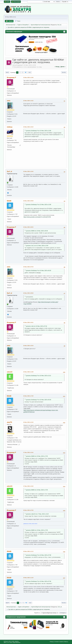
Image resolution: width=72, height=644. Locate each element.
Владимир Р (11, 78)
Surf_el (59, 25)
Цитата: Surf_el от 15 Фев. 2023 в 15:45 (37, 246)
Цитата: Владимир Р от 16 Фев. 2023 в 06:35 (38, 271)
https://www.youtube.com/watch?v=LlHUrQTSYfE (37, 217)
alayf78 (9, 422)
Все (30, 72)
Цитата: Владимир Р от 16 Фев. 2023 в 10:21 (38, 376)
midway (10, 127)
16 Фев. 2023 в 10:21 (28, 322)
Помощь (52, 642)
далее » (63, 67)
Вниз (7, 72)
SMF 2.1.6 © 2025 (8, 642)
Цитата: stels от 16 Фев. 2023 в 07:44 (36, 326)
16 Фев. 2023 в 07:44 (28, 267)
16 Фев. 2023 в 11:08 (28, 372)
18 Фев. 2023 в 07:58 (28, 510)
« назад (57, 67)
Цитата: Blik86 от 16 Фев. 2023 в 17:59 (37, 456)
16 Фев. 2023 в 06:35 (28, 227)
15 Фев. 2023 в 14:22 (28, 101)
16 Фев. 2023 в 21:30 (28, 422)
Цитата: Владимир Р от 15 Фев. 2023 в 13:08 (38, 131)
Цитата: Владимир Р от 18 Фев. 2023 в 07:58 (38, 555)
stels (9, 101)
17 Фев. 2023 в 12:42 (28, 452)
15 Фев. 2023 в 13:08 (28, 77)
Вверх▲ (66, 642)
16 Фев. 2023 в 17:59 (28, 396)
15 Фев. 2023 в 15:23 (28, 127)
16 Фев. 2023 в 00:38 (28, 201)
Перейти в (37, 613)
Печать (64, 72)
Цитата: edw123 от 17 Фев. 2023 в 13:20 (37, 514)
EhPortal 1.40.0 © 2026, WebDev (11, 641)
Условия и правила (59, 642)
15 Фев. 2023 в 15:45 (28, 171)
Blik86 (9, 201)
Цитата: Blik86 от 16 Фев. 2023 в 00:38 (37, 231)
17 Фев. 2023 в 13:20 (28, 486)
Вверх (8, 603)
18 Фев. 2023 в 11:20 (28, 578)
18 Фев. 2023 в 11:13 (28, 551)
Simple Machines (16, 642)
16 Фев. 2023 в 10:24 (28, 346)
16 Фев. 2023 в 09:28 (28, 293)
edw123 (10, 372)
